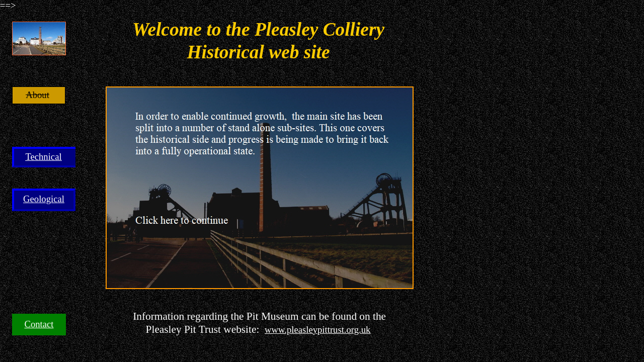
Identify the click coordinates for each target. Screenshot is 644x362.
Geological (44, 199)
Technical (43, 157)
